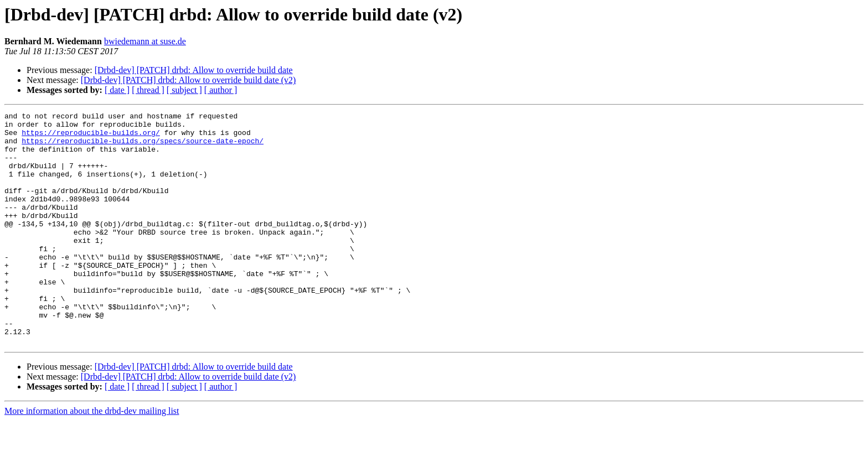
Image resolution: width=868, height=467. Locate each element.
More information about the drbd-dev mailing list (92, 457)
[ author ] (221, 90)
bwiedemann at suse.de (145, 41)
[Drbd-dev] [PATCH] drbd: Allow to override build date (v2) (188, 80)
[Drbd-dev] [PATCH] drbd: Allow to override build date (194, 70)
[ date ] (117, 90)
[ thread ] (148, 90)
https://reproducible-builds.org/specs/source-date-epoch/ (143, 147)
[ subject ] (184, 90)
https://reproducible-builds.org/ (91, 137)
